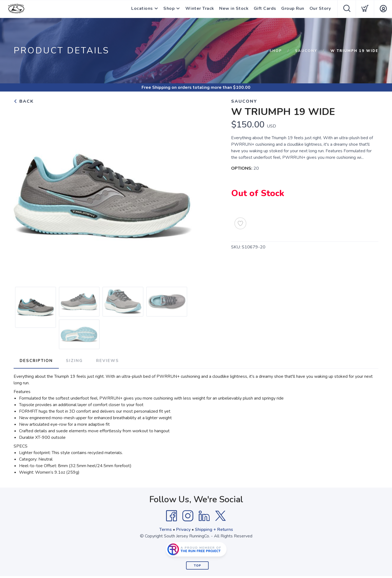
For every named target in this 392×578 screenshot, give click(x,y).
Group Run (293, 9)
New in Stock (234, 9)
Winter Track (200, 9)
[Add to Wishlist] (240, 223)
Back (24, 101)
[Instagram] (188, 516)
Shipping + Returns (214, 529)
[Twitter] (220, 516)
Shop (169, 9)
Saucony (306, 51)
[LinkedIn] (204, 516)
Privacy (183, 529)
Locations (142, 9)
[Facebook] (171, 516)
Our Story (320, 9)
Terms (166, 529)
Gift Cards (265, 9)
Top (197, 565)
